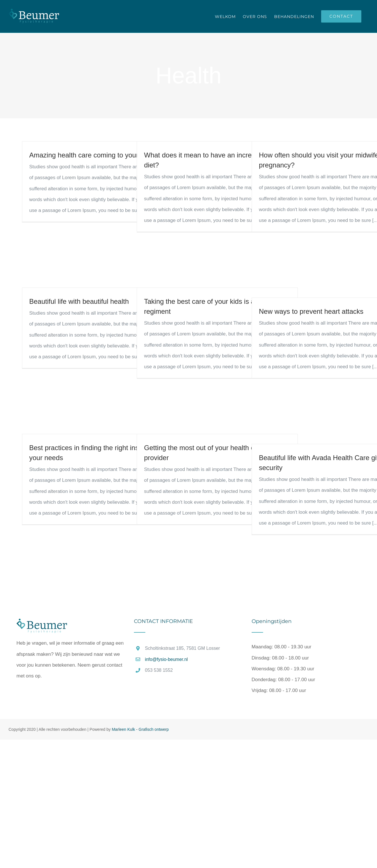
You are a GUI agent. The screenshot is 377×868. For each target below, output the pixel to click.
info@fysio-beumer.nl (167, 659)
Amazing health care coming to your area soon (100, 155)
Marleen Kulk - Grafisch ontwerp (140, 729)
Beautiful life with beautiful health (79, 301)
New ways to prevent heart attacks (311, 311)
